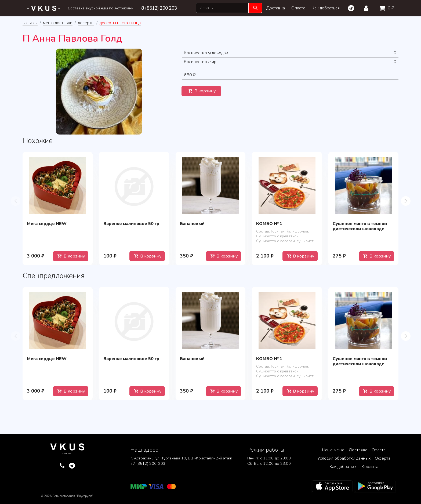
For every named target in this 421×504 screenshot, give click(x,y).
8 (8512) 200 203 (159, 8)
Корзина (370, 467)
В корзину (201, 91)
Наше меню (333, 450)
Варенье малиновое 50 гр (131, 224)
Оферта (383, 458)
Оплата (298, 8)
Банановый (192, 224)
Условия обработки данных (344, 458)
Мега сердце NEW (47, 224)
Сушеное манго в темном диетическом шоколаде (360, 226)
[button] (406, 201)
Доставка (276, 8)
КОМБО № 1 (269, 224)
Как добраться (326, 8)
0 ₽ (386, 8)
